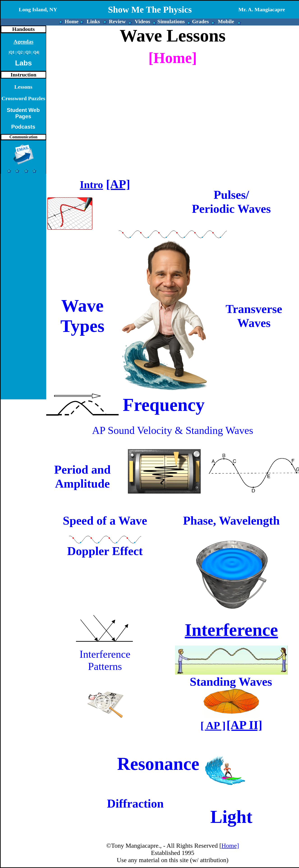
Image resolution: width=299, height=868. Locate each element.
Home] (230, 846)
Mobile (226, 21)
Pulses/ (231, 195)
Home (72, 21)
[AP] (118, 184)
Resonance (158, 764)
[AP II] (244, 725)
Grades (200, 21)
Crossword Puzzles (23, 98)
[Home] (173, 58)
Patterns (105, 666)
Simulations (171, 21)
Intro (91, 185)
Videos (143, 21)
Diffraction (135, 803)
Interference (231, 630)
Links (93, 21)
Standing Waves (231, 682)
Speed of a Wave (105, 521)
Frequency (164, 405)
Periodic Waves (231, 209)
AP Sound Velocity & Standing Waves (173, 430)
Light (231, 817)
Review (117, 21)
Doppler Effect (105, 551)
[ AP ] (213, 725)
